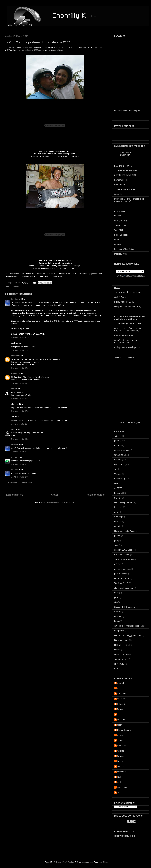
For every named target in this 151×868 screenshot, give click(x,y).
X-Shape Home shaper (125, 189)
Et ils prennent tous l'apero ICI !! (129, 347)
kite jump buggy (121, 640)
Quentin (118, 216)
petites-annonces (122, 569)
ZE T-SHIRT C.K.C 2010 (125, 175)
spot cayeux (120, 664)
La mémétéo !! (121, 180)
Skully (120, 740)
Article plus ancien (96, 495)
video (117, 436)
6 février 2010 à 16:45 (20, 399)
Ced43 (120, 688)
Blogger (106, 862)
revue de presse (122, 578)
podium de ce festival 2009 (27, 50)
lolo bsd (15, 299)
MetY (13, 389)
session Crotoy (121, 654)
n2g (119, 777)
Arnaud (120, 683)
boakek (118, 617)
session (118, 469)
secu (116, 545)
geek (116, 593)
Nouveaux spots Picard (125, 531)
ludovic (120, 767)
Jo (118, 714)
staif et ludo (122, 787)
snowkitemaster (121, 659)
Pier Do (121, 735)
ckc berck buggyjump (124, 588)
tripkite (117, 498)
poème (117, 536)
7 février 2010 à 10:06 (20, 424)
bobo (117, 621)
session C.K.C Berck (124, 550)
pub (116, 540)
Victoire (16, 287)
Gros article (119, 455)
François (121, 709)
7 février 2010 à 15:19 (20, 464)
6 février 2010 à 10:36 (20, 368)
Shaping (118, 517)
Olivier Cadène (124, 730)
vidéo (117, 483)
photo (117, 441)
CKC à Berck (120, 297)
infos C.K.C (119, 464)
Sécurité (118, 194)
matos (117, 446)
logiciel (117, 650)
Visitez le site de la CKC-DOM (128, 292)
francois (15, 374)
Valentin (121, 751)
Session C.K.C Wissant (125, 607)
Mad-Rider (122, 720)
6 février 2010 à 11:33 (20, 383)
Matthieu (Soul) (121, 254)
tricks (117, 669)
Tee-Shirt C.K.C (121, 583)
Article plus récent (14, 495)
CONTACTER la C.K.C (125, 836)
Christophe (122, 694)
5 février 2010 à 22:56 (20, 350)
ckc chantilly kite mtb (124, 502)
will (119, 793)
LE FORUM (119, 185)
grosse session (121, 450)
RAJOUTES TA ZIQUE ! (130, 423)
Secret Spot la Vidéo (123, 559)
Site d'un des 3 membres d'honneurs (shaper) (125, 341)
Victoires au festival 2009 (126, 170)
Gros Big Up (120, 479)
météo (117, 564)
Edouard (121, 704)
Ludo (117, 239)
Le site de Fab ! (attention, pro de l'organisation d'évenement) (129, 329)
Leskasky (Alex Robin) (124, 249)
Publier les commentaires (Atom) (61, 502)
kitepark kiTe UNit (122, 645)
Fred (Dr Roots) (121, 235)
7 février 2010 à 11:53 (20, 439)
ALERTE (118, 488)
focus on (118, 507)
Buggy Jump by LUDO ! (125, 302)
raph (119, 782)
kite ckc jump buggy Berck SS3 (128, 635)
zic (116, 602)
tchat (125, 111)
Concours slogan (122, 555)
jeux (116, 597)
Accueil (55, 495)
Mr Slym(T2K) (121, 221)
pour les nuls (120, 574)
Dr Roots (18, 283)
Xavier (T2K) (120, 225)
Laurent (118, 244)
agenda (118, 526)
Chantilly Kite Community (126, 154)
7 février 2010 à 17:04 (20, 477)
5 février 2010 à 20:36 (20, 338)
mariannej (122, 772)
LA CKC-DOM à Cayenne (126, 335)
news (117, 512)
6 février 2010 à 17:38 (20, 411)
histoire (118, 522)
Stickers (118, 612)
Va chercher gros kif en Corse (128, 323)
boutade (118, 493)
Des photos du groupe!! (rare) (128, 307)
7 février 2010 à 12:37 (20, 452)
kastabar (15, 356)
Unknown (121, 746)
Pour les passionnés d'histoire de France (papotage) (129, 200)
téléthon (118, 460)
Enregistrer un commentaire (20, 482)
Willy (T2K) (119, 230)
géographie (119, 631)
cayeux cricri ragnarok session (128, 626)
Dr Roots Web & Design (64, 862)
